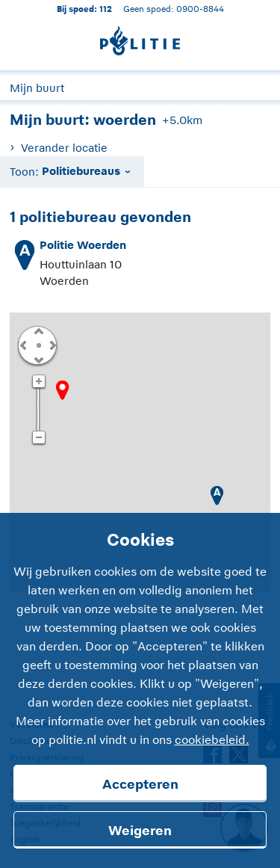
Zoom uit (38, 438)
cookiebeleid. (212, 740)
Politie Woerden (83, 245)
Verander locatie (64, 148)
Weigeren (140, 831)
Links (23, 345)
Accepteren (140, 784)
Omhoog (38, 330)
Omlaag (38, 359)
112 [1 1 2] (106, 9)
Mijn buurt (37, 88)
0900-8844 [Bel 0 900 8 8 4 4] (200, 9)
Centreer (38, 345)
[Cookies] (140, 690)
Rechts (52, 345)
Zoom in (38, 382)
